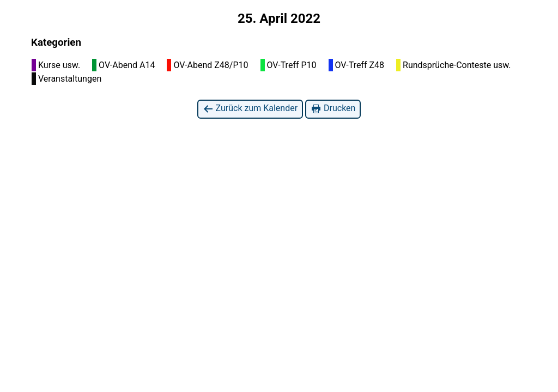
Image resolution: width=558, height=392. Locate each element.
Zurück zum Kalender (250, 109)
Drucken (333, 109)
